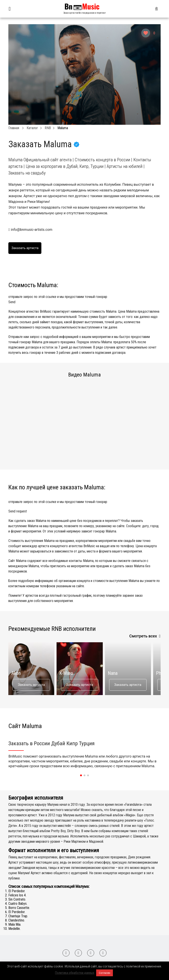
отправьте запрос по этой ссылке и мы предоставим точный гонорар (84, 300)
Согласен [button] (105, 973)
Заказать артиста (31, 685)
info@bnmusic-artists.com (32, 230)
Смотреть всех (143, 636)
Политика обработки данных (75, 973)
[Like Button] (146, 33)
